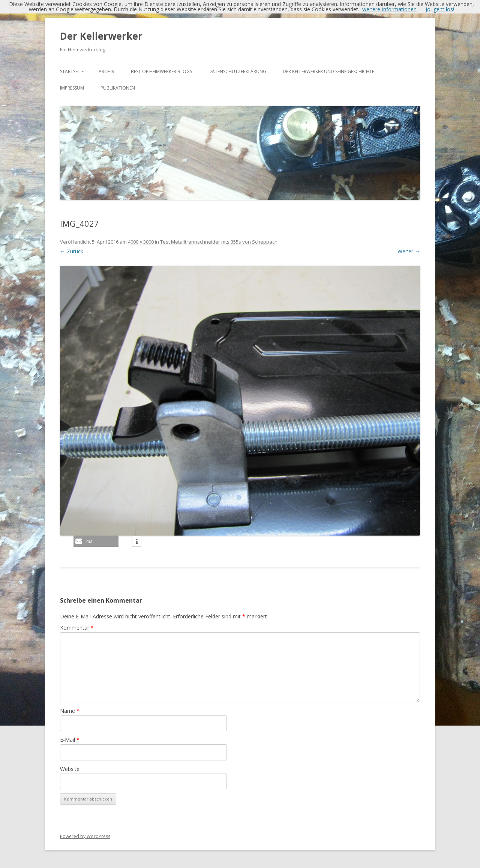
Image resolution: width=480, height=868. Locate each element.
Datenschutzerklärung (237, 71)
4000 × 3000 (141, 242)
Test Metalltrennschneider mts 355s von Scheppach (219, 242)
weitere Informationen (389, 9)
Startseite (72, 71)
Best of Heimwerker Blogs (161, 71)
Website (70, 769)
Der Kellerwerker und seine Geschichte (328, 71)
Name (70, 711)
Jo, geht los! (440, 9)
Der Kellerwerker (101, 36)
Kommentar (77, 628)
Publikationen (118, 88)
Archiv (106, 71)
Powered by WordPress (85, 836)
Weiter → (409, 251)
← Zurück (72, 251)
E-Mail (70, 740)
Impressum (72, 88)
